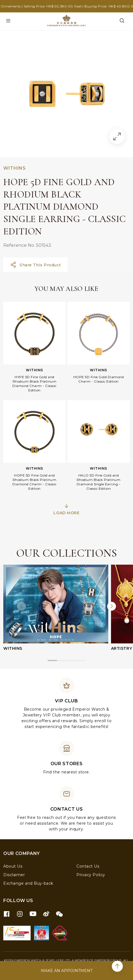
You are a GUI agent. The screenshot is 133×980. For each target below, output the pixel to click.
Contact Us (88, 866)
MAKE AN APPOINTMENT (67, 971)
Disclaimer (14, 875)
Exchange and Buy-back (28, 883)
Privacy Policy (91, 875)
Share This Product (35, 265)
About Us (13, 866)
